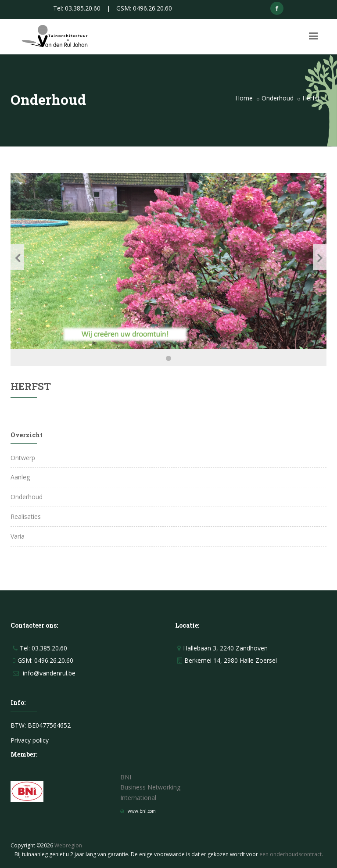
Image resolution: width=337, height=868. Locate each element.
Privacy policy (30, 740)
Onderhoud (278, 98)
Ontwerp (23, 458)
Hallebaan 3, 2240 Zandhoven (225, 648)
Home (244, 98)
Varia (18, 536)
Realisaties (26, 516)
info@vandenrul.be (49, 673)
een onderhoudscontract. (291, 854)
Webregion (68, 845)
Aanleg (20, 477)
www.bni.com (142, 811)
